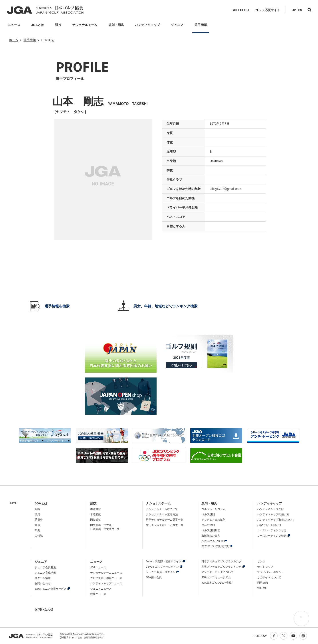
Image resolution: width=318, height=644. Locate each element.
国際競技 (95, 520)
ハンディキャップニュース (106, 583)
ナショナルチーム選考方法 (162, 514)
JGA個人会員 (154, 577)
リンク (261, 561)
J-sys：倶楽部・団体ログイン (164, 561)
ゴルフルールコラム (213, 509)
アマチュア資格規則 (213, 520)
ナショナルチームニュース (106, 573)
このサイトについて (269, 577)
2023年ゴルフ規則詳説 (215, 546)
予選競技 (95, 514)
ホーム (14, 40)
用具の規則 (208, 525)
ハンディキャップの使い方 (273, 514)
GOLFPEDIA (240, 10)
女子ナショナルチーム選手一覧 (165, 525)
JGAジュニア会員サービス (51, 589)
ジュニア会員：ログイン (161, 572)
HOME (13, 503)
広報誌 (39, 536)
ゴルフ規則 (208, 514)
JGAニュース (98, 567)
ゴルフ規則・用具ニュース (106, 578)
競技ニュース (98, 594)
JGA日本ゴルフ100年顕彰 (217, 583)
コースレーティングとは (272, 530)
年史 (37, 530)
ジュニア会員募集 (45, 567)
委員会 (39, 520)
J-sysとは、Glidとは (269, 525)
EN (300, 10)
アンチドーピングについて (217, 572)
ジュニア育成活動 (45, 573)
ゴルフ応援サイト (268, 10)
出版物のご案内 (211, 536)
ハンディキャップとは (270, 509)
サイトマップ (265, 567)
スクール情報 (43, 578)
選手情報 (30, 40)
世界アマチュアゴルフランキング (221, 567)
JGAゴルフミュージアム (216, 577)
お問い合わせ (43, 583)
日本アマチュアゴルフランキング (221, 561)
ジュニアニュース (101, 589)
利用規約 (262, 583)
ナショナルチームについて (162, 509)
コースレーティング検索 (272, 536)
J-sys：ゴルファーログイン (162, 567)
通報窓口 (262, 588)
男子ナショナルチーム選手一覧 (165, 520)
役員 (37, 514)
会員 (37, 525)
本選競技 (95, 509)
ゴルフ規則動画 (211, 530)
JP (294, 10)
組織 (37, 509)
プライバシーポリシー (270, 572)
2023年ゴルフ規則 (212, 541)
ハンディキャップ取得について (276, 520)
